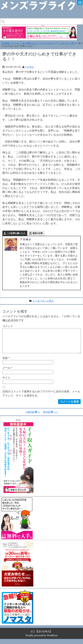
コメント (8, 326)
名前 (6, 363)
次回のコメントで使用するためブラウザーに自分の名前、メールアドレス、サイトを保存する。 (41, 399)
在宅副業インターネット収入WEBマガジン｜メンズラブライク (28, 43)
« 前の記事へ (33, 417)
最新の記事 (38, 233)
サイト (6, 383)
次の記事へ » (50, 417)
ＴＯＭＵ (29, 67)
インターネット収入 (67, 43)
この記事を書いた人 (16, 233)
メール (7, 373)
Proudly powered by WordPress (42, 640)
